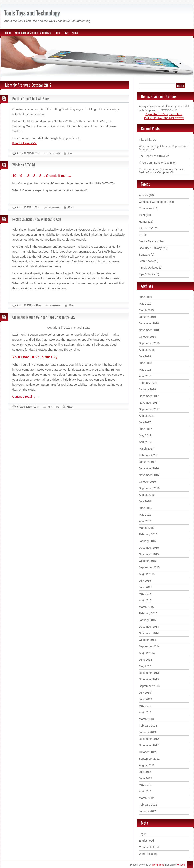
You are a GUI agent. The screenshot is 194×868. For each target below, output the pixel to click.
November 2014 (149, 633)
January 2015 (148, 620)
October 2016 (148, 482)
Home (8, 32)
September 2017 (149, 409)
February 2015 (148, 613)
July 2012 (145, 772)
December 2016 (149, 468)
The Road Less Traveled (154, 156)
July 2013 (145, 693)
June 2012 (146, 778)
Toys (66, 32)
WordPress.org (148, 854)
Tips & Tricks (147, 274)
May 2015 (145, 594)
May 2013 (145, 706)
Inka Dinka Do (148, 140)
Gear (142, 215)
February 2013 (148, 726)
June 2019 (146, 297)
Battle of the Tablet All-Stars (31, 99)
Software (145, 255)
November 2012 (149, 745)
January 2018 (148, 389)
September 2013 (149, 686)
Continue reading (26, 396)
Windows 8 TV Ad (24, 165)
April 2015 (145, 600)
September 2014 (149, 646)
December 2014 (149, 627)
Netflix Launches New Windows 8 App (37, 219)
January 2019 (148, 317)
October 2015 (148, 561)
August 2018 (147, 350)
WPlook (181, 865)
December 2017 (149, 396)
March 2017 (146, 449)
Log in (143, 834)
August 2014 (147, 653)
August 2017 (147, 416)
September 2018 (149, 343)
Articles (144, 195)
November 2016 (149, 475)
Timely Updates (149, 268)
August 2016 (147, 495)
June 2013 (146, 699)
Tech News (146, 261)
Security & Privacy (150, 248)
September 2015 (149, 567)
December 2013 (149, 673)
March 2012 (146, 798)
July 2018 (145, 356)
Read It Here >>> (25, 143)
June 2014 (146, 660)
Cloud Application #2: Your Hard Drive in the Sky (44, 317)
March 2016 (146, 528)
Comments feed (149, 847)
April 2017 (145, 442)
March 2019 (146, 310)
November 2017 (149, 403)
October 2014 (148, 640)
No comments (54, 153)
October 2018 (148, 337)
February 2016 (148, 534)
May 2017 (145, 435)
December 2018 (149, 323)
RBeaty (71, 153)
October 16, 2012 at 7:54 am (29, 207)
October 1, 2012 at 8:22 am (28, 407)
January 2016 (148, 541)
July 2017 (145, 422)
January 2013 (148, 732)
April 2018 (145, 376)
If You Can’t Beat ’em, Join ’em (158, 163)
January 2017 (148, 462)
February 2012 (148, 805)
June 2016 (146, 508)
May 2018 (145, 370)
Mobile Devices (149, 241)
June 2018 (146, 363)
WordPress (158, 865)
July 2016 (145, 501)
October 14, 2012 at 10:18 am (29, 305)
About (75, 32)
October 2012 (148, 752)
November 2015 (149, 554)
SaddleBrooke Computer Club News (33, 32)
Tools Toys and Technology (32, 13)
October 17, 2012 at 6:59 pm (29, 153)
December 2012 (149, 739)
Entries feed (147, 841)
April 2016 (145, 521)
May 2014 (145, 666)
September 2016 (149, 488)
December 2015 (149, 548)
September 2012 (149, 759)
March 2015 (146, 607)
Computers (146, 208)
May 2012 (145, 785)
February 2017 (148, 455)
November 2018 (149, 330)
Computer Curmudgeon (154, 202)
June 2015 (146, 587)
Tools (57, 32)
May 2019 (145, 304)
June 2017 (146, 429)
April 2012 (145, 791)
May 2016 (145, 515)
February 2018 (148, 383)
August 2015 (147, 574)
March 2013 (146, 719)
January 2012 (148, 811)
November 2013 (149, 679)
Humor (143, 222)
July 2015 (145, 581)
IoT (141, 235)
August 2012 (147, 765)
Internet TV (146, 228)
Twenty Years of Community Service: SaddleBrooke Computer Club (162, 171)
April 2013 (145, 712)
